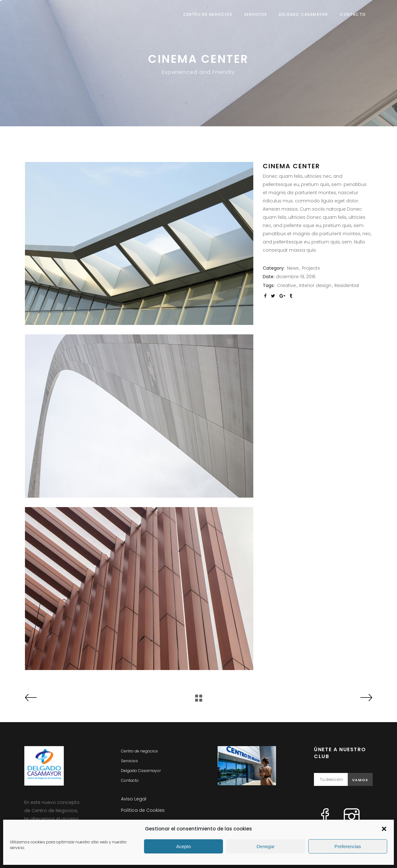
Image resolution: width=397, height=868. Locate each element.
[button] (384, 829)
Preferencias (348, 846)
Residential (347, 285)
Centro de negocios (139, 751)
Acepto (184, 846)
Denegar (266, 846)
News (293, 268)
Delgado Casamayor (141, 771)
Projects (311, 268)
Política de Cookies (143, 810)
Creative (286, 285)
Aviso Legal (134, 799)
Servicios (129, 761)
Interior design (315, 285)
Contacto (130, 780)
